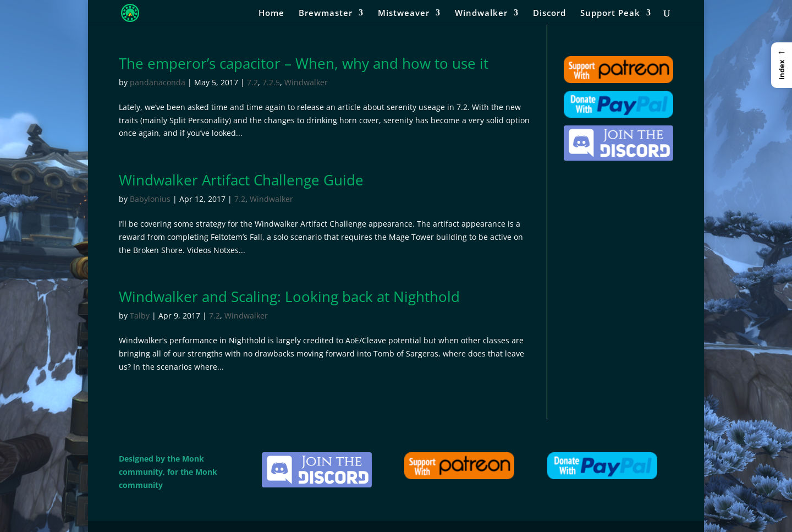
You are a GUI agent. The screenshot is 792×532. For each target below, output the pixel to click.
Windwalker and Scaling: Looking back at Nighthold (289, 297)
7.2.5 (271, 82)
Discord (549, 13)
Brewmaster (326, 13)
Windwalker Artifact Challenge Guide (241, 180)
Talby (140, 316)
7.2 (252, 82)
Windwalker (481, 13)
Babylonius (150, 199)
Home (271, 13)
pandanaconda (158, 82)
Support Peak (610, 13)
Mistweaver (404, 13)
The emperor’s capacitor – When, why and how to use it (304, 63)
